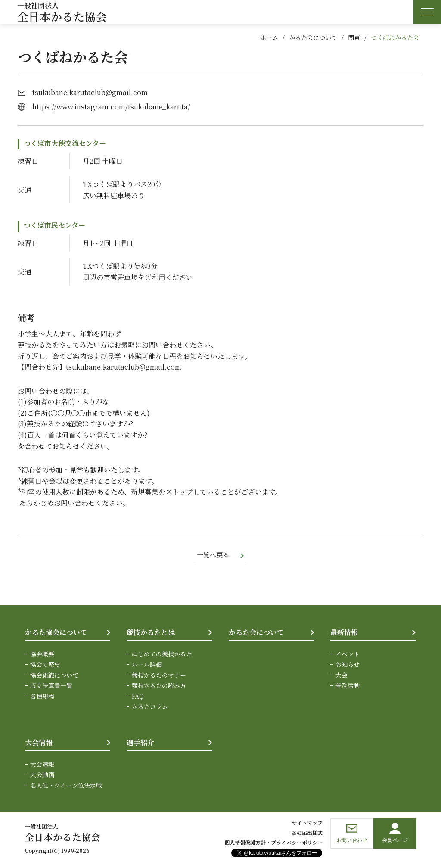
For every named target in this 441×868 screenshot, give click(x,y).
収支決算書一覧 (51, 686)
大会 (342, 675)
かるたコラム (150, 707)
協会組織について (54, 675)
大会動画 (42, 775)
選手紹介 (140, 743)
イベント (348, 654)
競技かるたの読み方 (159, 686)
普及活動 (348, 686)
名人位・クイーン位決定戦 (66, 786)
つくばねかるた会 (395, 37)
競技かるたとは (151, 633)
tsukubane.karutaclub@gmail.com (90, 92)
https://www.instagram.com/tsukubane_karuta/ (111, 107)
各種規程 (42, 697)
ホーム (269, 37)
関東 (354, 37)
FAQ (138, 697)
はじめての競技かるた (162, 654)
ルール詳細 (147, 665)
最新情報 (344, 633)
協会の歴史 (45, 665)
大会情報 (39, 743)
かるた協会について (56, 633)
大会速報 (42, 765)
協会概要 (42, 654)
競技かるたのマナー (159, 675)
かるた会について (313, 37)
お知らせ (348, 665)
